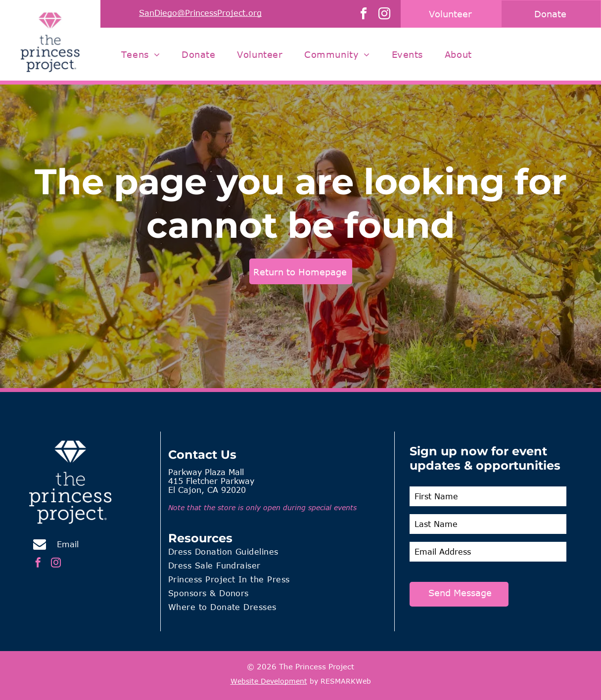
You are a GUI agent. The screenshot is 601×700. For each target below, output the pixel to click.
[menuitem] (140, 54)
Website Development (269, 681)
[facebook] (364, 15)
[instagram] (384, 15)
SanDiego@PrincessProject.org (200, 13)
